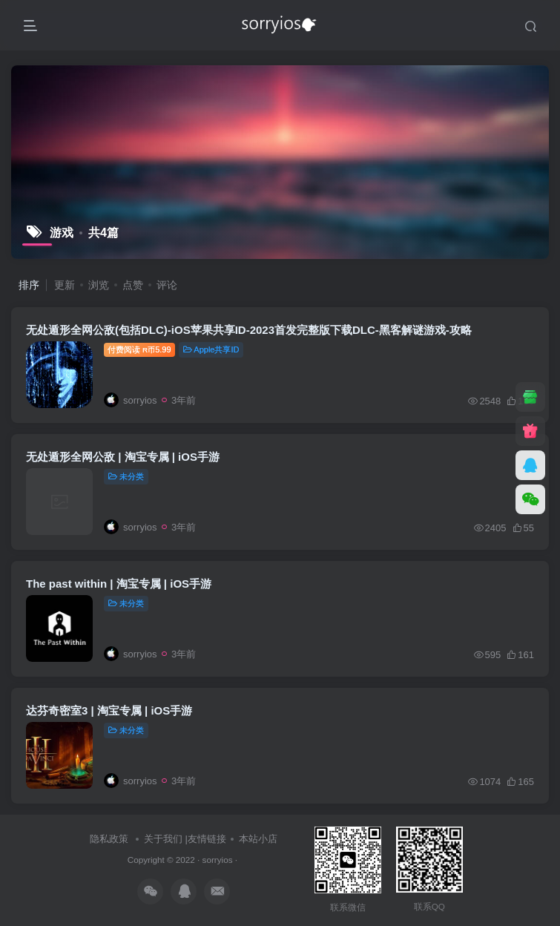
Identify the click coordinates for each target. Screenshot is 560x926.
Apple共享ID (211, 349)
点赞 (133, 285)
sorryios (218, 860)
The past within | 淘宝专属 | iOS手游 (119, 584)
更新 (65, 285)
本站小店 (258, 839)
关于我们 (163, 839)
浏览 (99, 285)
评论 (167, 285)
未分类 (126, 476)
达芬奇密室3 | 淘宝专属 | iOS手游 (109, 710)
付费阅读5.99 (139, 349)
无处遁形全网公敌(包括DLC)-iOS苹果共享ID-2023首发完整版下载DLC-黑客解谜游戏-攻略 (249, 330)
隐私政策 (109, 839)
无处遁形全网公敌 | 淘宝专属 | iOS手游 (123, 457)
